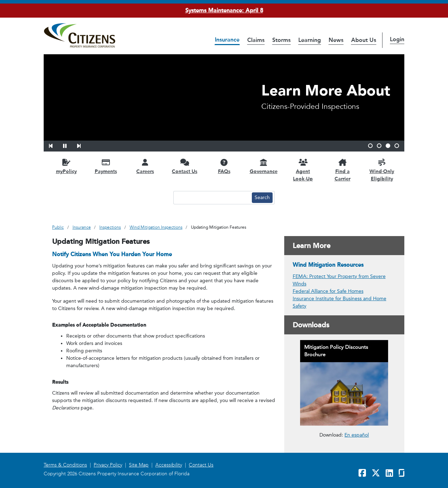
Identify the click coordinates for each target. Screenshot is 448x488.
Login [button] (397, 39)
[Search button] (262, 198)
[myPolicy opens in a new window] (66, 166)
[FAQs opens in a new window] (224, 166)
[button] (55, 145)
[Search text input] (212, 198)
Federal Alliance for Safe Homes (328, 291)
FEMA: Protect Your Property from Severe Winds (339, 280)
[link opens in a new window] (344, 383)
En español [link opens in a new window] (357, 435)
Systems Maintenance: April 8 (224, 10)
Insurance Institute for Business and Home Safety (340, 302)
